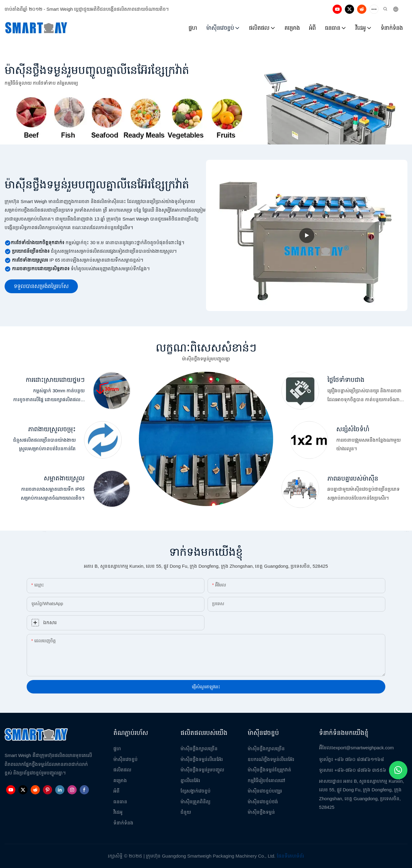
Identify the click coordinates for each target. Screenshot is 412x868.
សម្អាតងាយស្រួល (64, 478)
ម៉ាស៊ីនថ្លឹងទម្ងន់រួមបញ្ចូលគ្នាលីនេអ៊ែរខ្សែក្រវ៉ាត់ (97, 70)
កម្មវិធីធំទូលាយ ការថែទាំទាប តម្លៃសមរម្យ (41, 83)
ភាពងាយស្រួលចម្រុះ (52, 429)
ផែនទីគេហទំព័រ (290, 856)
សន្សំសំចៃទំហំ (353, 429)
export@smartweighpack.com (364, 748)
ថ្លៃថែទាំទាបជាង (346, 380)
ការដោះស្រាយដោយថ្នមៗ (55, 380)
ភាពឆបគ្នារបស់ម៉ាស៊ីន (353, 478)
